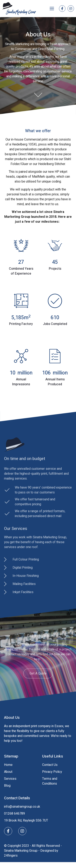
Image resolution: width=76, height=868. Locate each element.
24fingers (11, 856)
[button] (52, 9)
